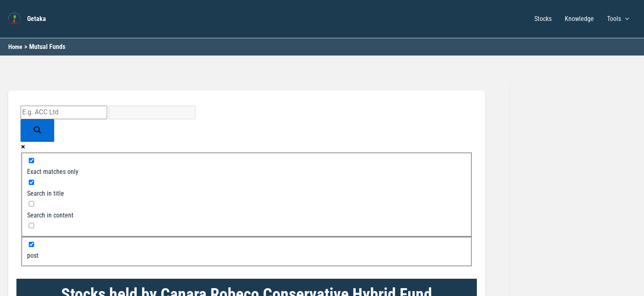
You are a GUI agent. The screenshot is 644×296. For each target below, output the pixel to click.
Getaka (37, 19)
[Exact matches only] (31, 161)
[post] (31, 244)
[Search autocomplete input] (152, 112)
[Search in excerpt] (31, 225)
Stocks (543, 19)
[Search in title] (31, 182)
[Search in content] (31, 204)
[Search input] (64, 112)
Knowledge (579, 19)
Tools (618, 19)
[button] (625, 19)
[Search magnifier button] (37, 131)
